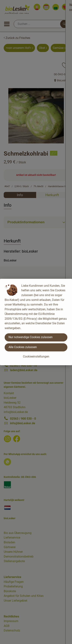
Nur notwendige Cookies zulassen (31, 337)
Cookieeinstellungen (36, 356)
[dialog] (36, 322)
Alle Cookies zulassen (23, 347)
